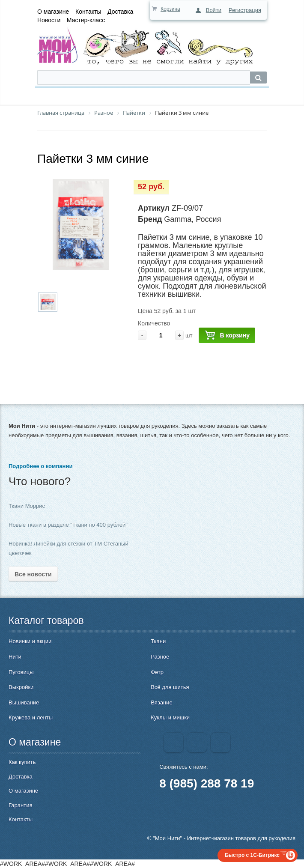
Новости (49, 20)
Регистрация (245, 10)
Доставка (120, 12)
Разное (160, 657)
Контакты (88, 12)
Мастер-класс (86, 20)
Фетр (157, 672)
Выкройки (21, 687)
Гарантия (20, 805)
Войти (214, 10)
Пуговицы (21, 672)
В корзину (227, 336)
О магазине (53, 12)
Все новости (33, 574)
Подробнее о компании (40, 466)
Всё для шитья (170, 687)
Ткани (158, 641)
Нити (15, 657)
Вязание (161, 702)
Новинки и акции (30, 641)
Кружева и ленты (31, 717)
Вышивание (24, 702)
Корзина (170, 9)
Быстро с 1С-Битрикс (252, 855)
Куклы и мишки (170, 717)
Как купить (22, 762)
